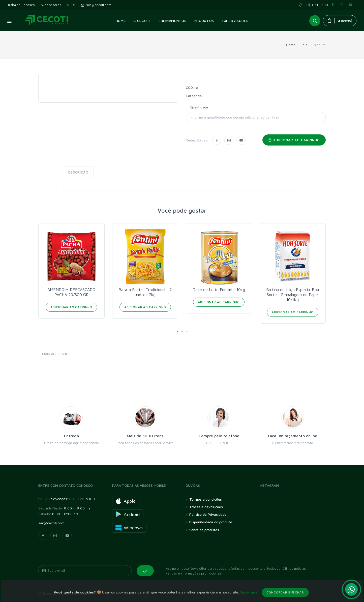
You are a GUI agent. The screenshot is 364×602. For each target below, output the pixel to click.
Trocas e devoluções (206, 507)
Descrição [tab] (78, 172)
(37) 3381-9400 (315, 5)
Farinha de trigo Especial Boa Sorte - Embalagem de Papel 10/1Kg (293, 295)
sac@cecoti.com (96, 5)
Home (291, 45)
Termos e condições (206, 499)
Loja (304, 45)
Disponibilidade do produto (211, 522)
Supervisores (51, 5)
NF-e (71, 5)
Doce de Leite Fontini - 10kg (219, 290)
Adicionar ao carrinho (294, 140)
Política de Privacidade (208, 514)
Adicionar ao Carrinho (71, 307)
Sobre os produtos (204, 530)
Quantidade (199, 107)
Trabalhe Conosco (21, 5)
